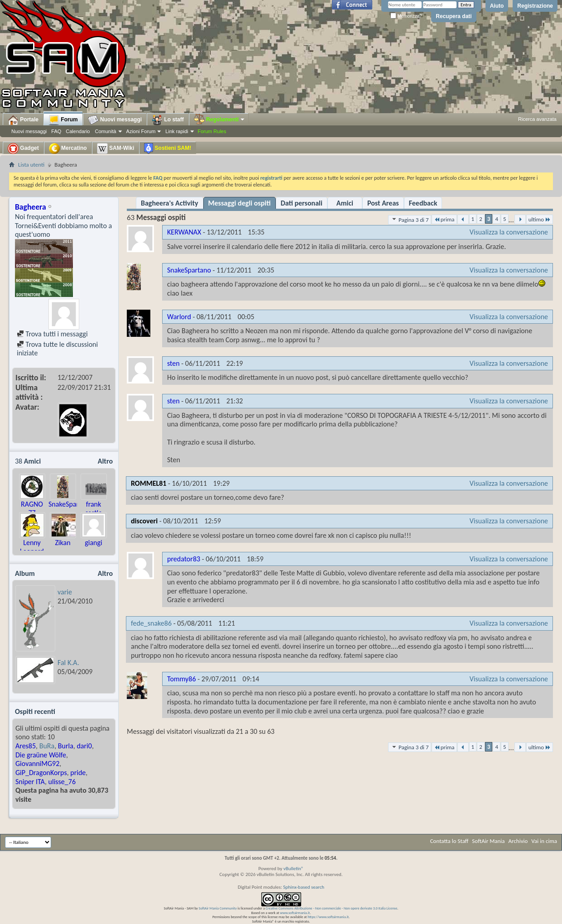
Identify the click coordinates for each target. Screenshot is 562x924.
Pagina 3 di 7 (410, 220)
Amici (345, 203)
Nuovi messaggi (29, 131)
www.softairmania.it (295, 913)
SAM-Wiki (116, 148)
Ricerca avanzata (537, 119)
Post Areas (383, 203)
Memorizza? (406, 16)
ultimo (540, 219)
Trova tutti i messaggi (52, 334)
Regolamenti (220, 120)
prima (444, 219)
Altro (105, 461)
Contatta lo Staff (449, 841)
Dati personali (302, 203)
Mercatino (68, 148)
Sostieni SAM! (168, 148)
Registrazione (535, 6)
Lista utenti (31, 165)
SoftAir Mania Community (218, 908)
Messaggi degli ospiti (240, 203)
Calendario (78, 131)
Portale (23, 120)
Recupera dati (454, 16)
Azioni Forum (141, 131)
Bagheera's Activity (170, 203)
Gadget (23, 148)
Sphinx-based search (304, 887)
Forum (63, 120)
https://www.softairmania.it (328, 917)
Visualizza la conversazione (509, 232)
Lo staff (168, 120)
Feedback (423, 203)
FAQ (56, 131)
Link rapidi (177, 131)
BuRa (47, 746)
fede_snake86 (151, 623)
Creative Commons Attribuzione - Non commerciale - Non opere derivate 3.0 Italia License (332, 908)
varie (65, 592)
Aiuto (497, 6)
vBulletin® (294, 869)
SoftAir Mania (488, 841)
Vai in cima (544, 841)
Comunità (105, 131)
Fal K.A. (68, 663)
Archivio (518, 841)
